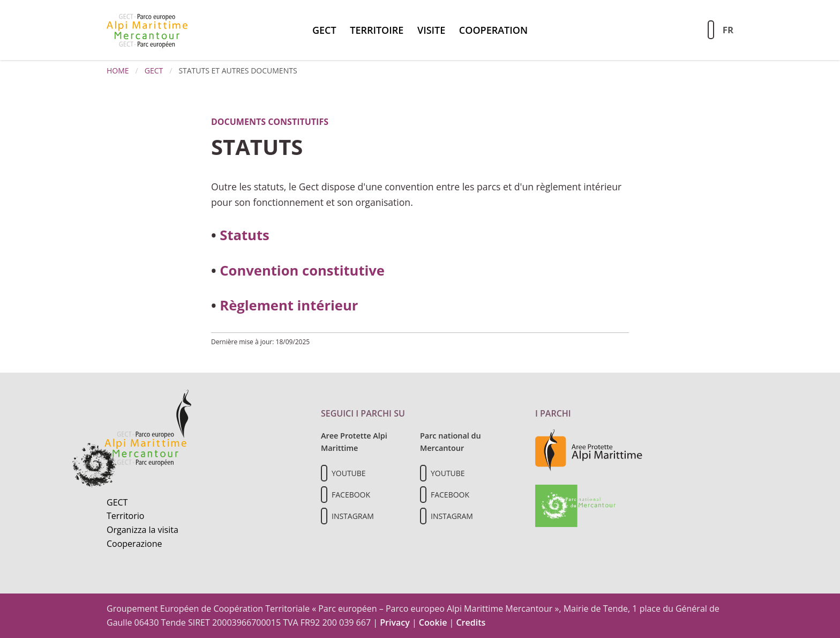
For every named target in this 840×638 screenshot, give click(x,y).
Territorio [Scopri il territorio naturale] (125, 516)
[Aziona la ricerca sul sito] (711, 30)
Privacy (395, 622)
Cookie (433, 622)
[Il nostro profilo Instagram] (324, 516)
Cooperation (493, 30)
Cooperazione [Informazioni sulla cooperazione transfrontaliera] (134, 544)
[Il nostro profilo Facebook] (324, 495)
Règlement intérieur (289, 305)
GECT (324, 30)
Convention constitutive (302, 270)
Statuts (244, 235)
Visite (431, 30)
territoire (377, 30)
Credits (471, 622)
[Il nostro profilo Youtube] (324, 473)
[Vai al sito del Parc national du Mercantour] (575, 505)
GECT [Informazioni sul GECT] (117, 502)
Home (118, 71)
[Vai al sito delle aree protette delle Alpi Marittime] (589, 450)
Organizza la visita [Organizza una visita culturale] (142, 530)
